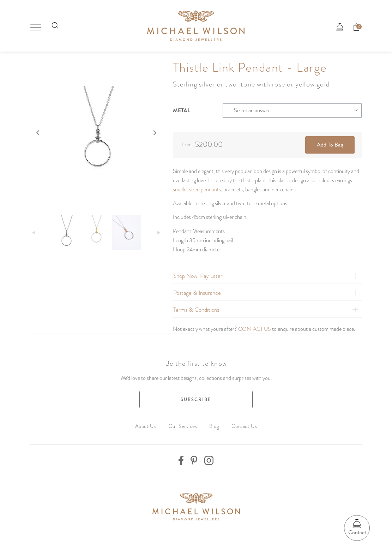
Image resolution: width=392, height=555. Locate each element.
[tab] (267, 272)
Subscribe (196, 396)
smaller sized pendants (197, 186)
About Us (147, 422)
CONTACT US (255, 325)
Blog (214, 422)
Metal (182, 108)
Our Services (183, 422)
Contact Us (242, 422)
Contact (356, 532)
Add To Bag (330, 142)
